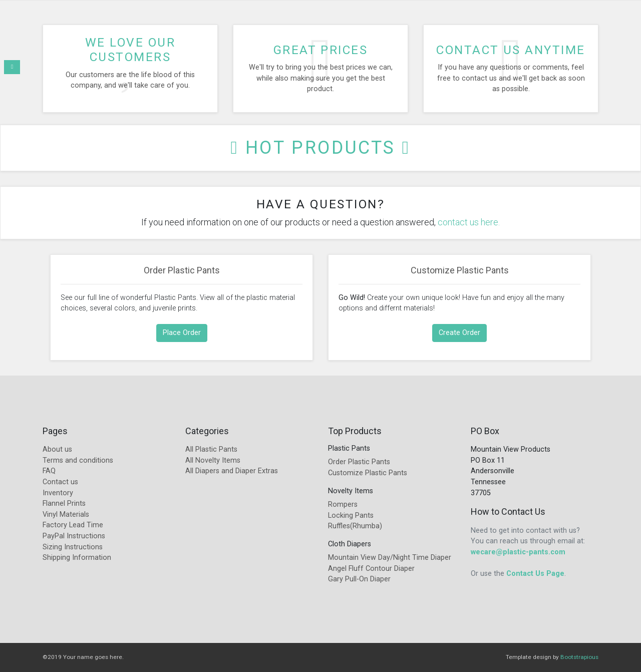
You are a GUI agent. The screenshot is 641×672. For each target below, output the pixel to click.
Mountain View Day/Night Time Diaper (390, 558)
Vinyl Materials (66, 515)
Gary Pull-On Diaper (359, 579)
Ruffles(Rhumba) (355, 526)
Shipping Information (77, 558)
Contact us (60, 482)
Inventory (58, 493)
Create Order (459, 333)
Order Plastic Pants (182, 270)
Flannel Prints (64, 503)
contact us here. (469, 222)
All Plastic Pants (211, 449)
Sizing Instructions (73, 547)
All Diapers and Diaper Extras (232, 471)
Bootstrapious (579, 657)
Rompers (343, 505)
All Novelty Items (213, 460)
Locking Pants (351, 516)
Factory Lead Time (73, 525)
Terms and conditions (78, 460)
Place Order (182, 333)
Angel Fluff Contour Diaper (371, 569)
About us (57, 449)
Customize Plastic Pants (460, 270)
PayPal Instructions (74, 536)
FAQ (49, 471)
